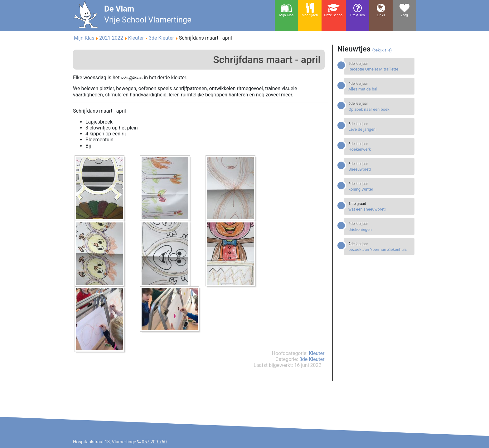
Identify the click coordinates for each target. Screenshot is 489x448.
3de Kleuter (312, 359)
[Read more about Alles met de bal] (380, 89)
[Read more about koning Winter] (380, 189)
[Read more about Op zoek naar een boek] (380, 109)
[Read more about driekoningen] (380, 229)
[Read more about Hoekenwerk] (380, 149)
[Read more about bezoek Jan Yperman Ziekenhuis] (380, 249)
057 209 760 (154, 442)
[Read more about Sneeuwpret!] (380, 169)
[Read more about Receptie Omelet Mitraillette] (380, 69)
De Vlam (119, 9)
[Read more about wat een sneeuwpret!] (380, 209)
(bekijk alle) (382, 50)
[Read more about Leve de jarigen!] (380, 129)
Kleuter (317, 353)
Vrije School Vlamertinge (148, 20)
